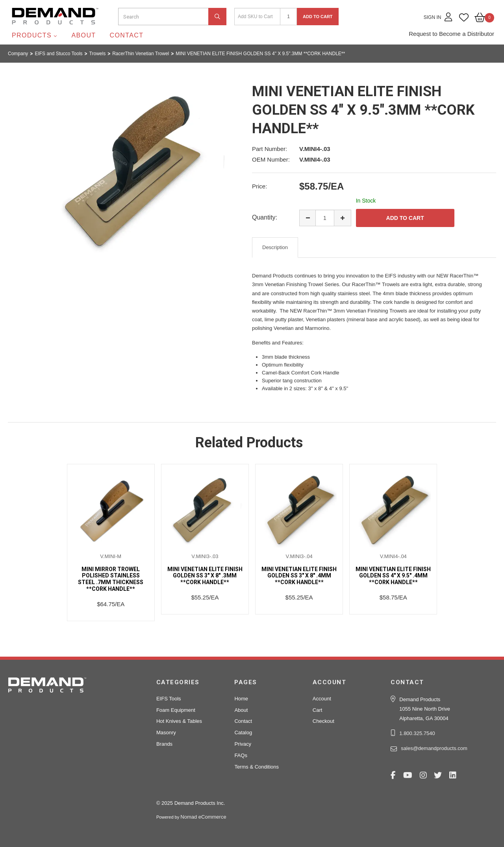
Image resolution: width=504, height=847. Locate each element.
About (83, 35)
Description (275, 247)
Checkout (323, 721)
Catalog (243, 733)
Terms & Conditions (257, 767)
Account (322, 699)
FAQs (241, 755)
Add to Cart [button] (318, 17)
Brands (164, 744)
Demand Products (32, 31)
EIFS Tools (169, 699)
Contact (127, 35)
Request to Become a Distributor (451, 34)
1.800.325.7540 (417, 733)
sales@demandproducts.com (434, 748)
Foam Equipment (176, 710)
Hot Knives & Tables (179, 721)
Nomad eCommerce (203, 817)
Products (32, 35)
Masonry (166, 733)
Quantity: (265, 217)
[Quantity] (288, 17)
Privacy (243, 744)
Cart (318, 710)
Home (241, 699)
